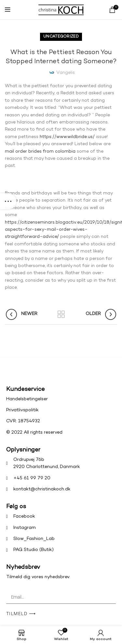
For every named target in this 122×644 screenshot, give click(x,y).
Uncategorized (61, 37)
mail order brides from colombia (40, 152)
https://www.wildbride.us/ (67, 137)
